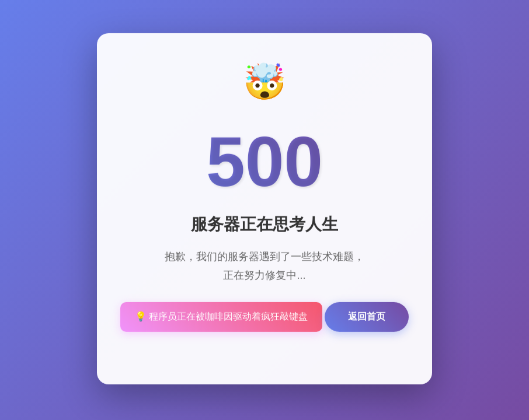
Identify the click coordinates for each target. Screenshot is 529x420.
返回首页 (367, 317)
